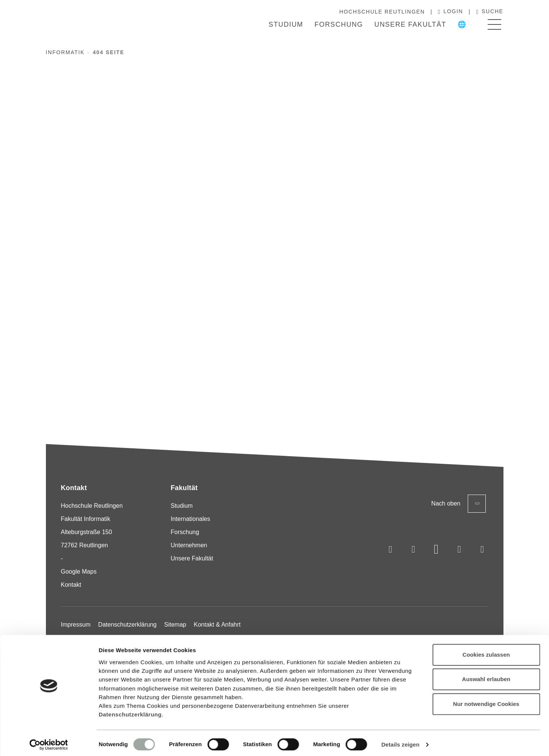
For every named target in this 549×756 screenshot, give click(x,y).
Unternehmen (189, 545)
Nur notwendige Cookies (486, 701)
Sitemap (175, 625)
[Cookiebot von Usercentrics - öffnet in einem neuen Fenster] (49, 741)
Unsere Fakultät (410, 24)
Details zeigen (400, 741)
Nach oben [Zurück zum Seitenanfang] (459, 504)
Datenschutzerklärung (130, 711)
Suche (490, 12)
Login (451, 12)
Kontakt (71, 585)
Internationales (191, 519)
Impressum (76, 625)
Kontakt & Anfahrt (217, 625)
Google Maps (79, 572)
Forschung (339, 24)
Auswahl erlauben (486, 676)
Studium (286, 24)
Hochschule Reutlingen (382, 12)
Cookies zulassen (486, 651)
